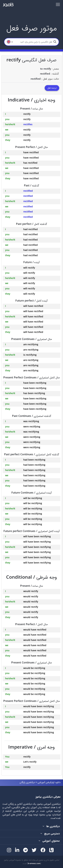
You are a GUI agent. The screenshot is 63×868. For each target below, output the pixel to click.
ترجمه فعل (52, 88)
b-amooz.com (34, 864)
